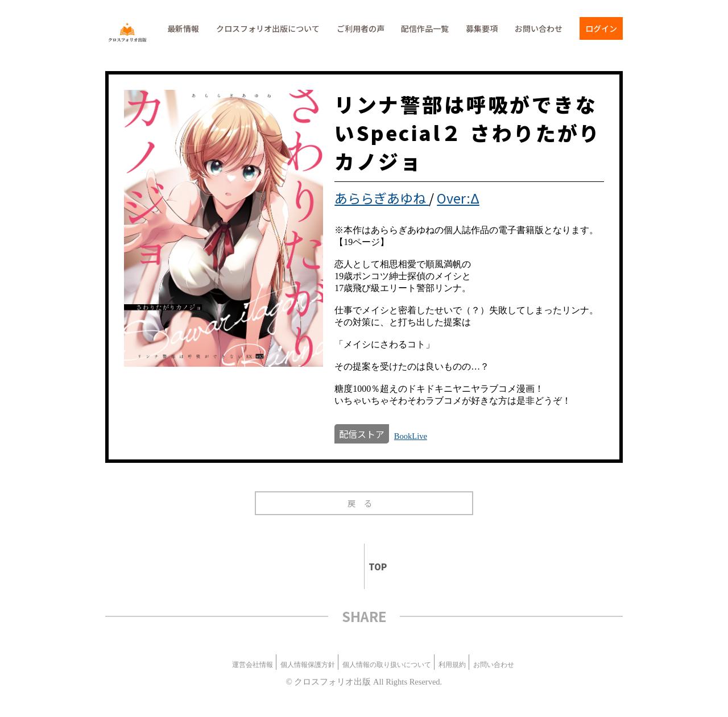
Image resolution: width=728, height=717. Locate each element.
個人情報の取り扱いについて (387, 665)
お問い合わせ (539, 28)
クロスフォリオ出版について (268, 28)
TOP (373, 567)
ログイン (601, 28)
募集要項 (482, 28)
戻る (364, 503)
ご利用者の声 (361, 28)
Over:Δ (458, 198)
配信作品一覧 (425, 28)
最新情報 (183, 28)
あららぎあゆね (382, 198)
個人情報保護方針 (308, 665)
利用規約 (452, 665)
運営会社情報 (253, 665)
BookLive (411, 436)
